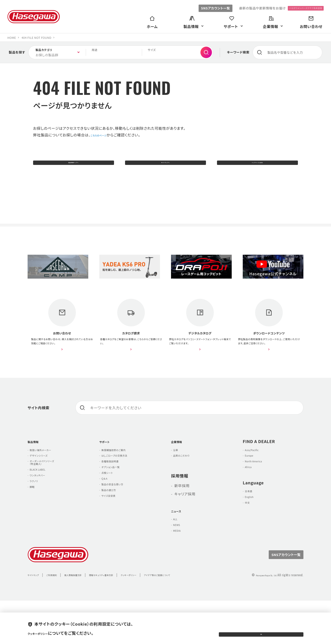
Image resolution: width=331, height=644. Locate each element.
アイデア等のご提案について (209, 612)
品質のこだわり (187, 484)
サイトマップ (36, 612)
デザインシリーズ (45, 484)
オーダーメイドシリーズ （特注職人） (48, 495)
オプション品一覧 (117, 501)
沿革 (178, 476)
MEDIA (180, 567)
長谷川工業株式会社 (34, 17)
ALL (178, 550)
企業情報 (180, 466)
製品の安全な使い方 (120, 526)
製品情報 (36, 466)
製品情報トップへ (73, 165)
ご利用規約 (61, 612)
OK (261, 630)
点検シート (111, 509)
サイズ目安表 (113, 542)
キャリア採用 (185, 524)
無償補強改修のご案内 (121, 476)
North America (259, 493)
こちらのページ (103, 135)
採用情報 (180, 506)
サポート (107, 466)
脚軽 (35, 530)
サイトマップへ (166, 165)
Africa (251, 501)
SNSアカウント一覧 (194, 8)
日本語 (252, 528)
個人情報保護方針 (90, 612)
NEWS (180, 559)
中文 (250, 544)
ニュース (179, 540)
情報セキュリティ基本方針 (130, 612)
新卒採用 (182, 516)
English (253, 536)
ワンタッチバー (43, 514)
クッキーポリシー (168, 612)
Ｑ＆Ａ (107, 517)
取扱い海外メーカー (47, 476)
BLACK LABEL (43, 506)
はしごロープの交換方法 (123, 484)
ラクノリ (37, 522)
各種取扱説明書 (116, 493)
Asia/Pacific (257, 476)
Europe (253, 484)
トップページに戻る (257, 165)
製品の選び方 (114, 534)
